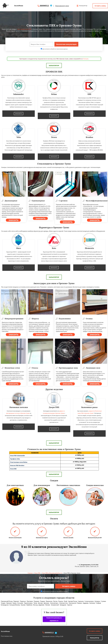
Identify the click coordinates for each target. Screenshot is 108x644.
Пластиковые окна (7, 636)
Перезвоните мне (62, 6)
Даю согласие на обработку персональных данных (54, 49)
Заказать (19, 114)
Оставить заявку (100, 6)
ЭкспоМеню (5, 631)
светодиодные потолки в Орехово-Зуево (18, 413)
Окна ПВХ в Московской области (52, 573)
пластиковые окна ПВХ (24, 29)
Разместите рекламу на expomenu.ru (54, 619)
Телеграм (86, 59)
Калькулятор (82, 6)
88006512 (44, 6)
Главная (30, 573)
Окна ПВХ (37, 573)
